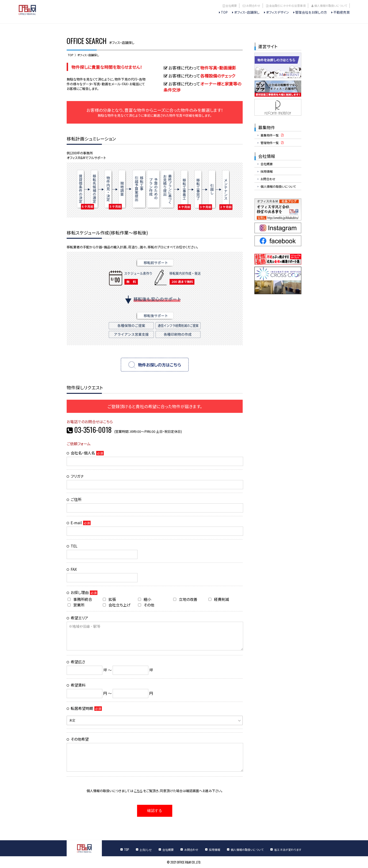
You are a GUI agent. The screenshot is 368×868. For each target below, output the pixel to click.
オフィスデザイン (277, 12)
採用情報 (267, 171)
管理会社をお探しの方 (311, 12)
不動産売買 (341, 12)
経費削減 (219, 599)
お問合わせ (253, 6)
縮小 (145, 599)
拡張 (109, 599)
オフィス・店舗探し (247, 12)
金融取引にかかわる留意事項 (287, 6)
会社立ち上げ (117, 605)
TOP (224, 12)
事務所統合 (80, 599)
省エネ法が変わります (288, 850)
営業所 (76, 605)
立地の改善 (185, 599)
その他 (146, 605)
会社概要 (231, 6)
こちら (138, 791)
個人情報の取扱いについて (331, 6)
